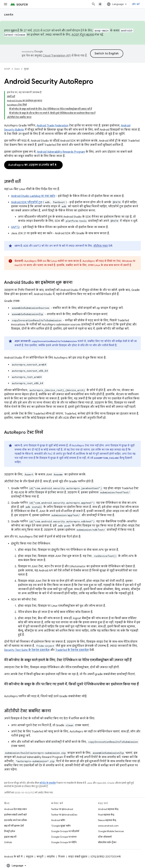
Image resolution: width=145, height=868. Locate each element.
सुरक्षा (26, 69)
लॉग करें (136, 4)
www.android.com (108, 826)
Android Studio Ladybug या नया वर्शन (33, 196)
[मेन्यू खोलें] (6, 4)
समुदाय (30, 857)
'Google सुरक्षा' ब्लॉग (61, 826)
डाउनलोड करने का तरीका (16, 820)
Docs (17, 69)
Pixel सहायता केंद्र (106, 815)
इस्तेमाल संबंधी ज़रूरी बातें (15, 815)
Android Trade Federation (52, 126)
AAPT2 (15, 227)
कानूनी (40, 857)
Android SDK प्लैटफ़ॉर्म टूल (27, 202)
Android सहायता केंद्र (108, 809)
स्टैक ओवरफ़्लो (105, 837)
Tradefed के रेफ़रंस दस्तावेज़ (72, 650)
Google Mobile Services (111, 831)
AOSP (7, 69)
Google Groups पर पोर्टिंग (64, 842)
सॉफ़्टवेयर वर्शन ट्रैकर (107, 842)
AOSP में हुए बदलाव (83, 35)
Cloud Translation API (57, 56)
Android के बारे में (13, 857)
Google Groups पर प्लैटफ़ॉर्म (65, 831)
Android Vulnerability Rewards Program (61, 152)
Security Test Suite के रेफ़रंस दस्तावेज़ (27, 650)
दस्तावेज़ (9, 15)
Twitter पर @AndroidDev (64, 815)
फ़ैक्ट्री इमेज (10, 831)
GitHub (8, 842)
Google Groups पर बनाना (64, 837)
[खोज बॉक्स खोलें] (94, 4)
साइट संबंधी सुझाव (78, 857)
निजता (61, 857)
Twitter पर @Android (62, 809)
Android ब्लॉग (58, 820)
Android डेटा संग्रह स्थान (15, 809)
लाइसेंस (51, 857)
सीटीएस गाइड (101, 246)
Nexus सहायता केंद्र (107, 820)
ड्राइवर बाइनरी (10, 837)
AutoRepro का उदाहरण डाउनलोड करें (33, 165)
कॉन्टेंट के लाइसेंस (48, 783)
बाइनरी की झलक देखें (14, 826)
